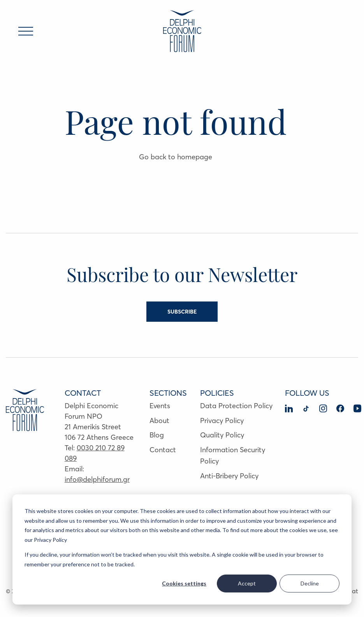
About (159, 420)
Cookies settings (184, 583)
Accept (247, 583)
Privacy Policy (222, 420)
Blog (157, 435)
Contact (163, 450)
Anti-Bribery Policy (229, 476)
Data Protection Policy (236, 406)
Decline (310, 583)
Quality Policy (222, 435)
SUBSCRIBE (182, 312)
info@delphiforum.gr (97, 479)
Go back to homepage (176, 157)
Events (160, 406)
